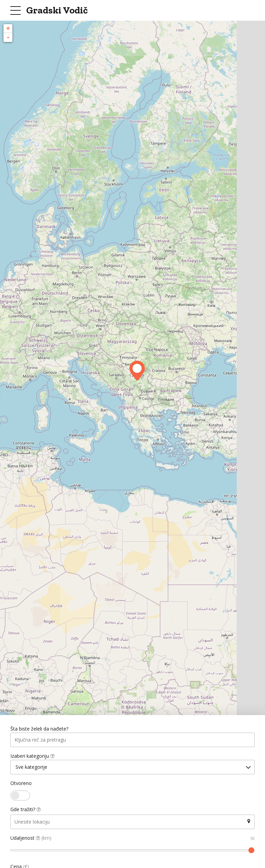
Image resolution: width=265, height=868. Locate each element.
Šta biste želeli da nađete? (39, 729)
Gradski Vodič (57, 10)
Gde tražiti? (26, 810)
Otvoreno (21, 784)
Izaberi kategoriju (32, 756)
